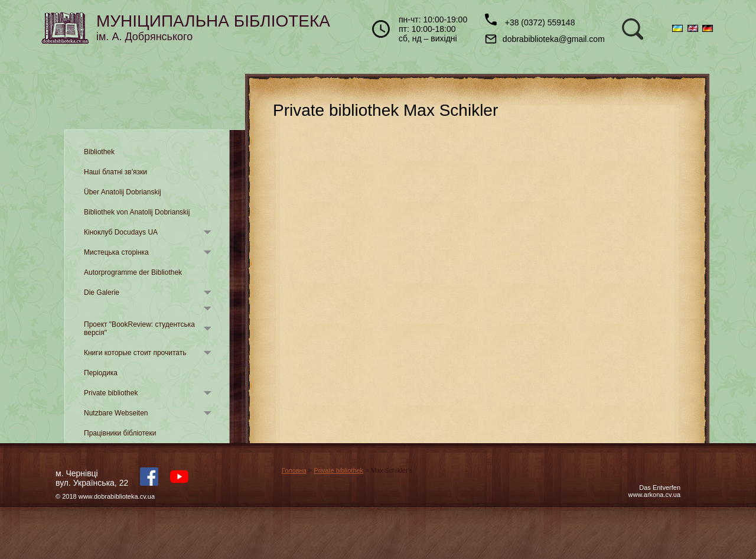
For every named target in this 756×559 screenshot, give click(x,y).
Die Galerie (102, 292)
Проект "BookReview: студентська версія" (139, 329)
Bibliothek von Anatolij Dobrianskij (137, 212)
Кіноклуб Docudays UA (121, 232)
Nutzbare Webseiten (116, 413)
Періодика (101, 373)
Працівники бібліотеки (120, 433)
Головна (294, 470)
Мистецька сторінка (116, 252)
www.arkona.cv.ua (654, 495)
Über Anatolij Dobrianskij (123, 192)
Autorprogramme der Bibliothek (133, 272)
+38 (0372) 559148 (530, 20)
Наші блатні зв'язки (115, 172)
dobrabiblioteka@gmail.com (545, 39)
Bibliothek (99, 152)
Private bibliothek (111, 393)
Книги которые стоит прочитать (135, 353)
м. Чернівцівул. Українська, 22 (92, 478)
